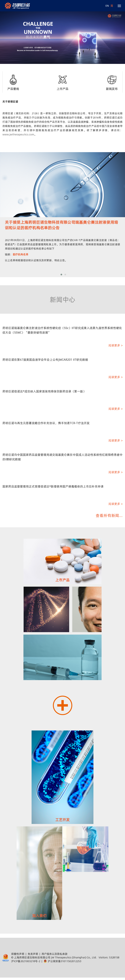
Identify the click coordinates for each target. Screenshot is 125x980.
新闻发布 (112, 89)
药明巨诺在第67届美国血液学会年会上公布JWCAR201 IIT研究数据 (45, 360)
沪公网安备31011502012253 (62, 961)
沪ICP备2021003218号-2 (26, 961)
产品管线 (13, 89)
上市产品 (62, 89)
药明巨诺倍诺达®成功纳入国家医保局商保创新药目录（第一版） (44, 391)
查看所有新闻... (109, 516)
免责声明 (33, 954)
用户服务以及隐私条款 (55, 954)
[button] (61, 275)
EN (107, 6)
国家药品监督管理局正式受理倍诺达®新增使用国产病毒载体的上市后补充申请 (53, 486)
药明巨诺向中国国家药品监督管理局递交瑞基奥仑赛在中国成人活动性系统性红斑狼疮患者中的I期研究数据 (62, 457)
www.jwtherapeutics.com (18, 134)
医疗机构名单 (21, 254)
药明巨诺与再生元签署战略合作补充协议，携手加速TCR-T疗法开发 (46, 423)
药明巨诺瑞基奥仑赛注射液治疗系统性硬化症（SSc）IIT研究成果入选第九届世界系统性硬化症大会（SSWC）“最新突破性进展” (62, 330)
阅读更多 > (115, 345)
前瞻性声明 (18, 954)
